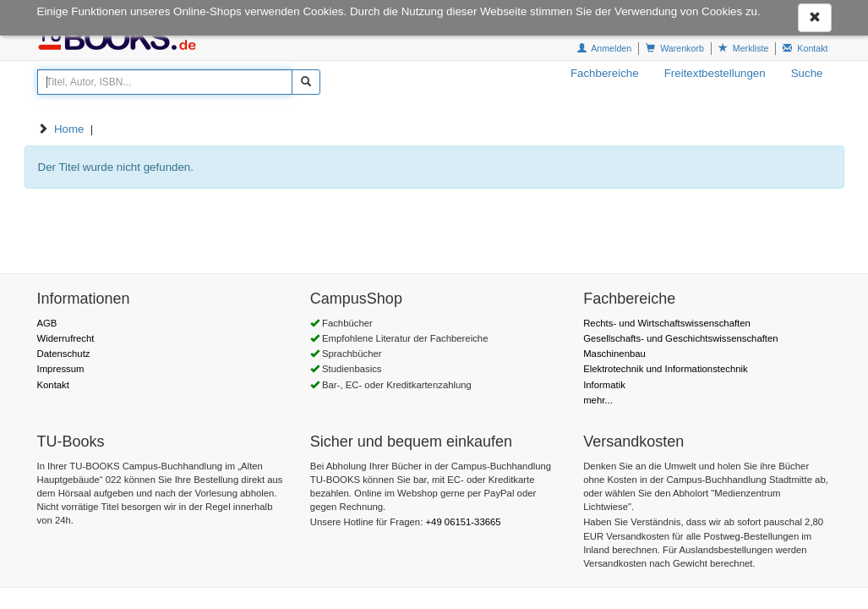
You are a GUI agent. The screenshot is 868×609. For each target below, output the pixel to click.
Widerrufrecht (66, 338)
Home (69, 129)
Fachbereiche (605, 73)
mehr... (598, 400)
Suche (807, 73)
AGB (47, 323)
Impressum (61, 369)
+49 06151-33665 (463, 522)
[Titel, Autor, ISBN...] (165, 82)
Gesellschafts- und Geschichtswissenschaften (680, 338)
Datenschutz (64, 354)
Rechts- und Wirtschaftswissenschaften (667, 323)
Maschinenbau (614, 354)
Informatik (604, 385)
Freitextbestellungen (715, 73)
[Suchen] (306, 82)
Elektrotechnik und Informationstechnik (666, 369)
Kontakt (53, 385)
